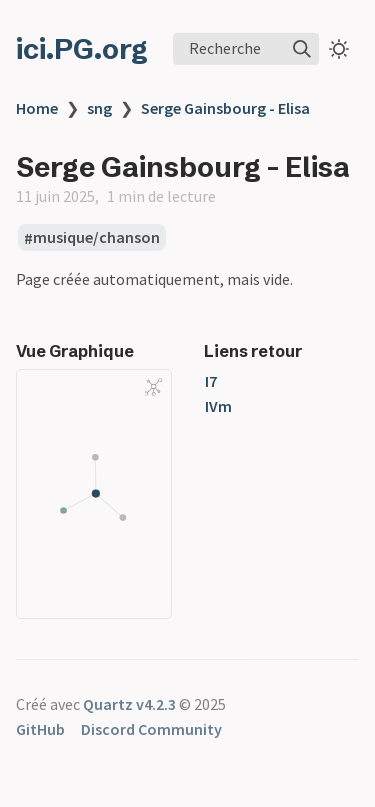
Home (37, 108)
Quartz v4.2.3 (129, 704)
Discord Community (151, 729)
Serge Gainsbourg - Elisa (225, 108)
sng (99, 108)
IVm (218, 406)
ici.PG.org (82, 49)
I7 (211, 381)
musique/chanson (96, 238)
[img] (302, 49)
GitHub (40, 729)
